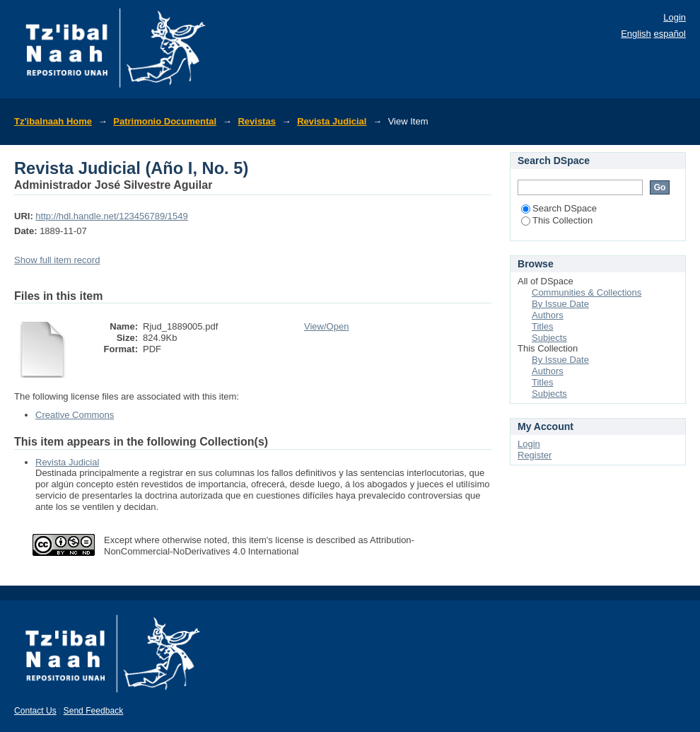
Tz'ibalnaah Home (53, 121)
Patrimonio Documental (165, 121)
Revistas (256, 121)
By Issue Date (560, 304)
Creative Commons (75, 415)
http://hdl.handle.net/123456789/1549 (111, 216)
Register (535, 455)
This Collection (557, 220)
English (636, 34)
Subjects (549, 338)
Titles (543, 326)
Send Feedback (94, 711)
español (670, 34)
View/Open (326, 326)
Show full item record (57, 260)
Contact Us (35, 711)
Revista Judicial (332, 121)
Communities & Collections (587, 292)
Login (675, 17)
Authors (548, 315)
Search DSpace (559, 208)
